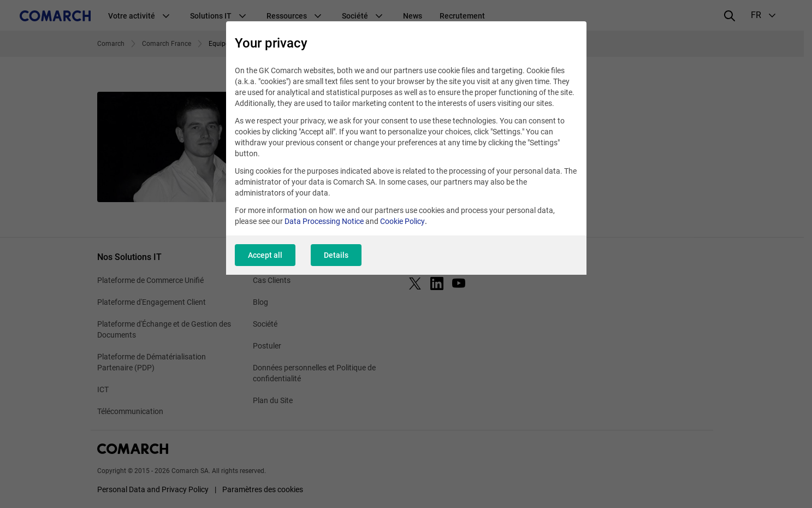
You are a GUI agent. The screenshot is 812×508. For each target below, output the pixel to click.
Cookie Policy (402, 221)
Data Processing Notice (324, 221)
